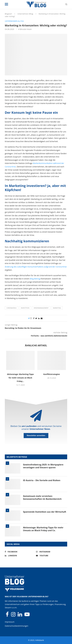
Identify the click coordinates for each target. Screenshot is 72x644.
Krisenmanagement (41, 308)
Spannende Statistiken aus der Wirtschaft (45, 512)
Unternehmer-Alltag (25, 14)
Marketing (57, 308)
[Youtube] (51, 556)
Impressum (10, 622)
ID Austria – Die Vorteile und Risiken (42, 480)
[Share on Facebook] (34, 318)
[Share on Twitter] (36, 318)
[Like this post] (31, 318)
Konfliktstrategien (52, 374)
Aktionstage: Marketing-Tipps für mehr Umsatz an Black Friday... (20, 378)
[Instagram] (51, 552)
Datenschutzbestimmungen (17, 626)
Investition (25, 308)
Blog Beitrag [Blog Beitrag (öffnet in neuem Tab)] (35, 279)
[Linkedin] (20, 556)
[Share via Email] (42, 318)
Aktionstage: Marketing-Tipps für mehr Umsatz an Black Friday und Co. (43, 529)
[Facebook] (20, 552)
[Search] (66, 5)
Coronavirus (12, 308)
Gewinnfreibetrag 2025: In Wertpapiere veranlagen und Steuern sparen (43, 466)
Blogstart (8, 14)
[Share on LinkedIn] (39, 318)
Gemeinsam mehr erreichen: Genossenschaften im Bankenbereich (42, 497)
